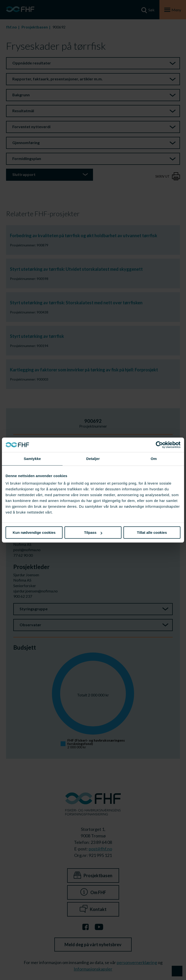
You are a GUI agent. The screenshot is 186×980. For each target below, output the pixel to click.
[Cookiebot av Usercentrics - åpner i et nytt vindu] (159, 445)
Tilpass (93, 532)
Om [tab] (154, 459)
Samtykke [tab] (32, 459)
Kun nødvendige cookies (34, 532)
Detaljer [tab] (93, 459)
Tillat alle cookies (152, 532)
